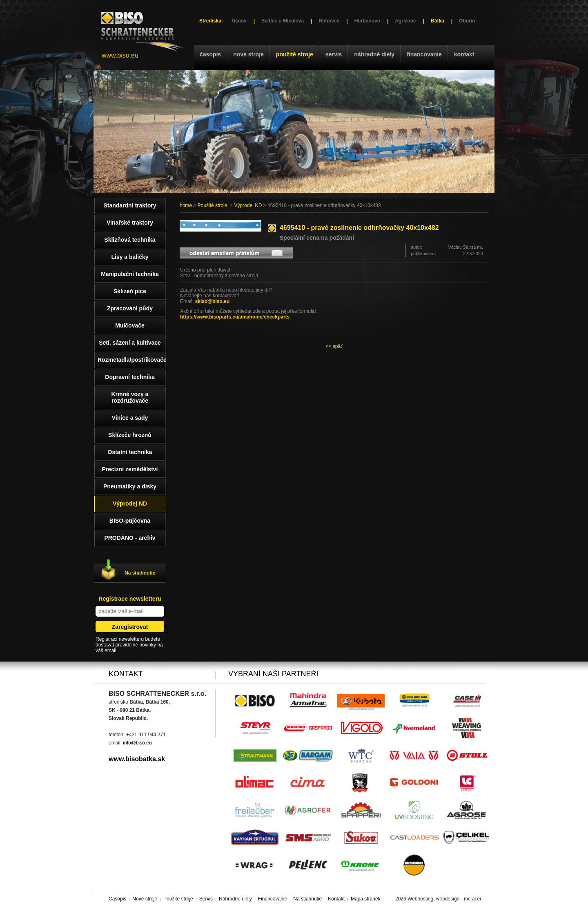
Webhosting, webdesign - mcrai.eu (445, 899)
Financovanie (424, 54)
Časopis (210, 54)
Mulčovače (130, 325)
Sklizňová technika (130, 240)
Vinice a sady (130, 418)
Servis (334, 54)
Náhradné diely (374, 54)
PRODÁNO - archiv (130, 538)
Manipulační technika (130, 274)
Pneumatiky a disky (130, 486)
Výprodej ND (248, 205)
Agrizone (405, 21)
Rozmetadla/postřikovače (132, 360)
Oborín (467, 21)
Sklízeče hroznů (130, 435)
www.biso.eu (120, 55)
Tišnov (238, 21)
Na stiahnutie (140, 573)
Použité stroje (295, 54)
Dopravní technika (130, 377)
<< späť (334, 346)
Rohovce (329, 21)
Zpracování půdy (130, 308)
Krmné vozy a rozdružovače (130, 397)
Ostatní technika (130, 452)
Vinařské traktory (130, 223)
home (186, 205)
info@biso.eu (137, 743)
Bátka (438, 21)
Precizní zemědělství (130, 469)
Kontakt (464, 54)
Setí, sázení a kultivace (130, 343)
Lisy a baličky (130, 257)
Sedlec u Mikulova (283, 21)
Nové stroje (248, 54)
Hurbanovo (367, 21)
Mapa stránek (366, 899)
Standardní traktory (130, 205)
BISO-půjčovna (130, 521)
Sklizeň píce (130, 291)
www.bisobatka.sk (137, 759)
